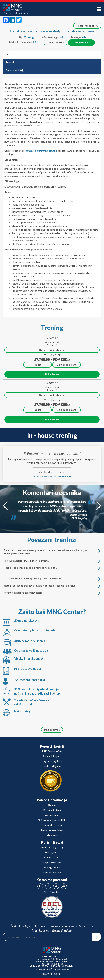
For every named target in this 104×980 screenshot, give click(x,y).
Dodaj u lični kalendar (52, 350)
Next (99, 506)
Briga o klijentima (52, 810)
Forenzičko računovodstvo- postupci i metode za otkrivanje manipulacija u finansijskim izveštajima (51, 552)
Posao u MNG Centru (52, 825)
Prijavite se (81, 42)
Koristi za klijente (52, 766)
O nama (52, 805)
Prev (5, 506)
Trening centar (52, 853)
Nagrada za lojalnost (52, 761)
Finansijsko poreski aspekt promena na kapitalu (51, 568)
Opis (8, 54)
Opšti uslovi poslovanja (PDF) (52, 820)
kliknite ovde (64, 476)
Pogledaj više (52, 730)
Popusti (37, 365)
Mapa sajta (52, 835)
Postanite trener (52, 815)
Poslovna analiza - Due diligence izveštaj (51, 561)
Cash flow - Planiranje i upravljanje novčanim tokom (51, 579)
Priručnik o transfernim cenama (41, 151)
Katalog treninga (52, 868)
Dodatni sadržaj (14, 70)
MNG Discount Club (52, 751)
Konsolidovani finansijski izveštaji (51, 593)
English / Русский (52, 863)
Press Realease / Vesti (52, 830)
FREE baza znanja (52, 873)
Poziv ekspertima (52, 858)
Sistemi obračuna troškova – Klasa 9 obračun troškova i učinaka (51, 586)
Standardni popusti (52, 756)
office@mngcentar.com (56, 969)
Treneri (10, 62)
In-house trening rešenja (52, 848)
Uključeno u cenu (67, 365)
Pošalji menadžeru (87, 26)
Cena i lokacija (55, 42)
